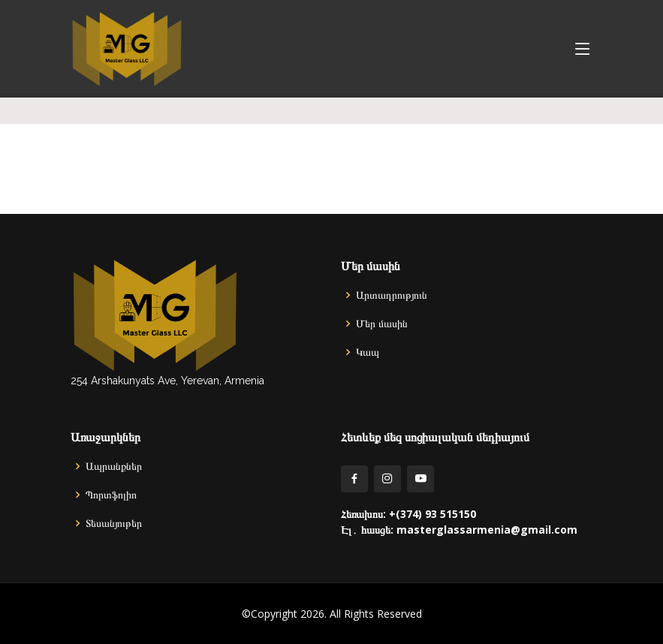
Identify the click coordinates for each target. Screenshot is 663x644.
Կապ (368, 352)
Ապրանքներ (114, 466)
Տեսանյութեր (114, 523)
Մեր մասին (382, 324)
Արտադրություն (392, 295)
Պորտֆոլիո (111, 495)
